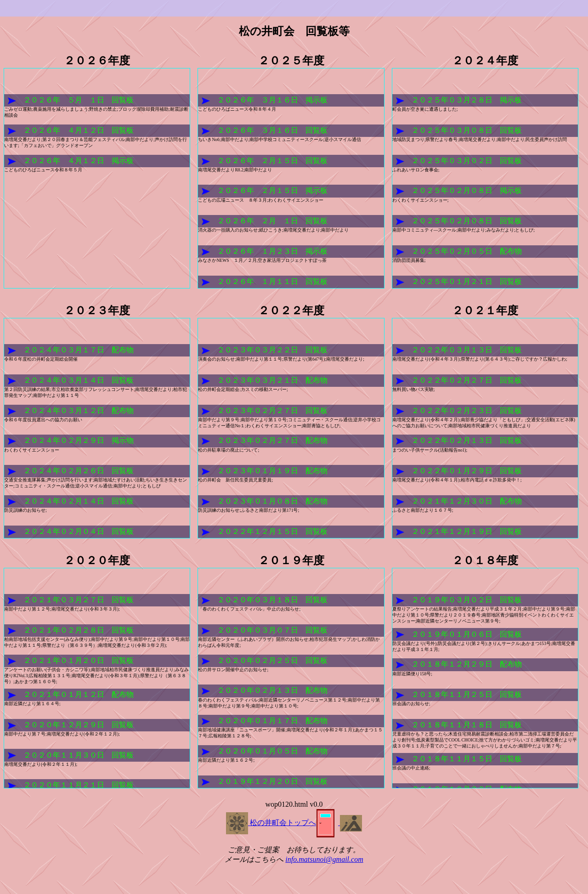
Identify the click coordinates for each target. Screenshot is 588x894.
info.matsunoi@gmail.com (324, 859)
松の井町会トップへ (294, 823)
